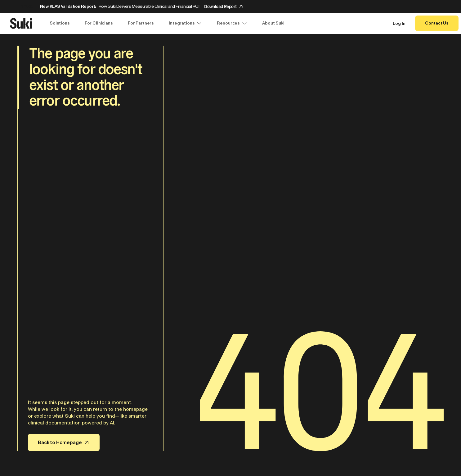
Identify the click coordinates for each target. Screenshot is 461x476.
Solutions (60, 23)
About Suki (273, 23)
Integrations (185, 23)
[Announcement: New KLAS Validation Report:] (230, 7)
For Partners (141, 23)
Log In (399, 24)
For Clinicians (99, 23)
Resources (232, 23)
